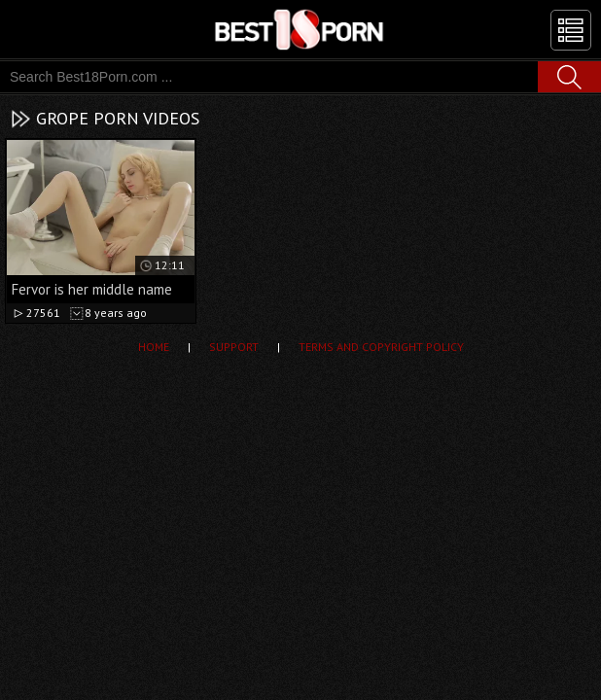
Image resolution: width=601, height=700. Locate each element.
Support (234, 347)
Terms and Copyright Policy (381, 347)
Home (154, 347)
